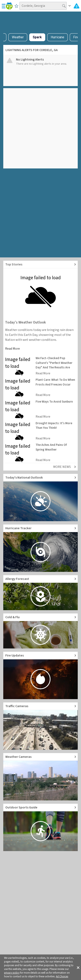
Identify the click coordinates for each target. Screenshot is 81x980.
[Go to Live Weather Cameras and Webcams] (40, 777)
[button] (78, 967)
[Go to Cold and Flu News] (40, 631)
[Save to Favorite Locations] (16, 6)
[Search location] (43, 6)
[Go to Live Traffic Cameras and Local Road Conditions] (40, 726)
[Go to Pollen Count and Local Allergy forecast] (40, 593)
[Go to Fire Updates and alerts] (40, 675)
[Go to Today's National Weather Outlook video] (40, 498)
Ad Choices (62, 976)
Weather (18, 37)
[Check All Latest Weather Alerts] (76, 6)
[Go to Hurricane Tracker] (40, 548)
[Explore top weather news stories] (40, 265)
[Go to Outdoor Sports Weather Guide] (40, 827)
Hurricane (57, 37)
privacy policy (12, 973)
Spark (37, 37)
